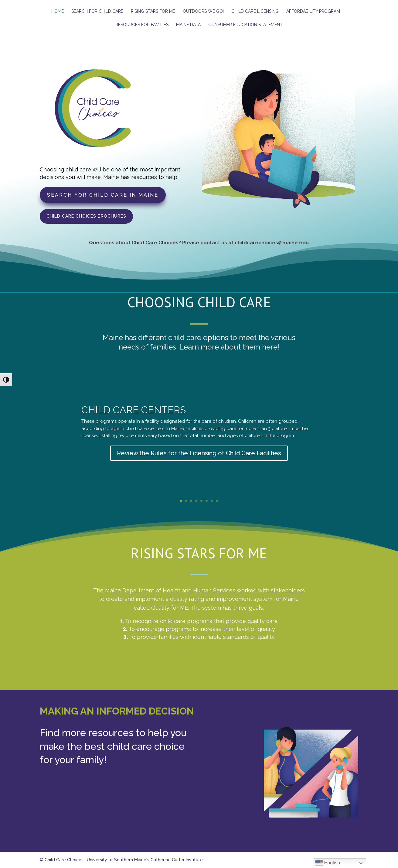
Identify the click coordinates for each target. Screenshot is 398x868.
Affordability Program (313, 11)
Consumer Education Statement (245, 25)
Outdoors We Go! (203, 11)
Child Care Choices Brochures (86, 216)
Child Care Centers (134, 417)
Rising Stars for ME (153, 11)
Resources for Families (142, 25)
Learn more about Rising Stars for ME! (199, 664)
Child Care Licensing (255, 11)
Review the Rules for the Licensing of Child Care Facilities (199, 460)
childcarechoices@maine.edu (272, 243)
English (328, 863)
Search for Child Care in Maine (103, 195)
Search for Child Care (97, 11)
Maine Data (188, 25)
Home (58, 11)
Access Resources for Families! (199, 832)
